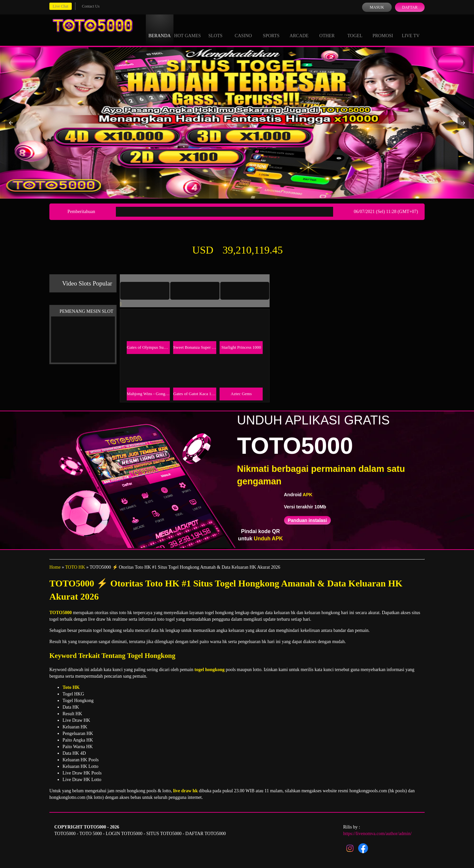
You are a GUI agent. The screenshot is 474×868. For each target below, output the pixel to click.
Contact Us (91, 6)
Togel (355, 30)
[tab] (145, 291)
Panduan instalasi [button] (307, 520)
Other (327, 30)
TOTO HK (75, 567)
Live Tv (411, 30)
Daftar (410, 7)
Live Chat (61, 6)
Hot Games (187, 30)
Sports (271, 30)
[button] (11, 123)
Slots (215, 30)
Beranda (160, 30)
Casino (243, 30)
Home (55, 567)
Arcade (299, 30)
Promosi (383, 30)
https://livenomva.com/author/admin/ (378, 834)
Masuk (377, 7)
